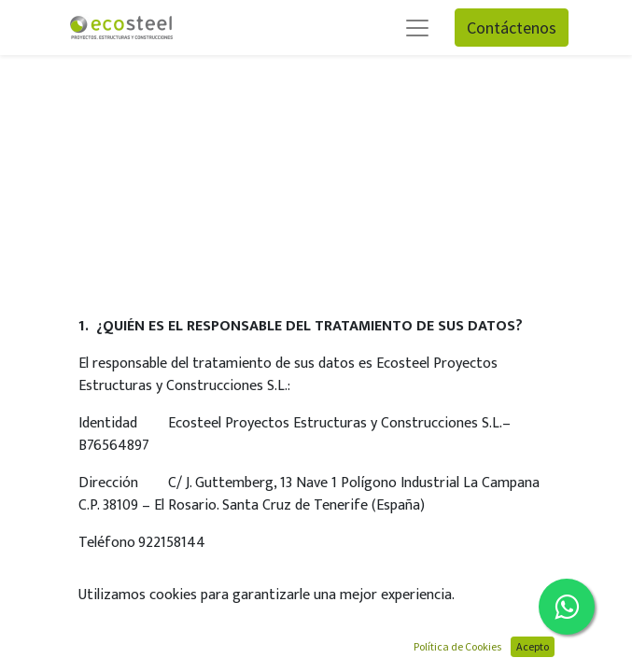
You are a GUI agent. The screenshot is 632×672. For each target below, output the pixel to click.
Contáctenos (512, 28)
